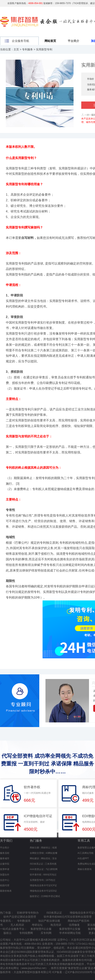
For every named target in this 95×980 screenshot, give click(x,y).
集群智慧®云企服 (41, 929)
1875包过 (51, 880)
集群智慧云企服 (78, 968)
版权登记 (34, 896)
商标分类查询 (85, 869)
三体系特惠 (51, 864)
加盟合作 (5, 875)
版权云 (8, 933)
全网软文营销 (37, 853)
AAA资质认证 (37, 869)
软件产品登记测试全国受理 (20, 917)
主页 (16, 49)
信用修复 (74, 925)
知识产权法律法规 (49, 921)
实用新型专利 (44, 49)
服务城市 (5, 858)
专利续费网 (26, 933)
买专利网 (46, 933)
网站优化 (46, 858)
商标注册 (34, 848)
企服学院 (5, 864)
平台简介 (74, 41)
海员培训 (56, 925)
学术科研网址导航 (70, 933)
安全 (55, 858)
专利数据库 (24, 921)
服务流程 (5, 853)
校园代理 (5, 885)
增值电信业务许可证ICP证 (43, 885)
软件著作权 (36, 875)
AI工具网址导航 (86, 853)
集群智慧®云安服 (70, 929)
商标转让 (46, 848)
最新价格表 (6, 891)
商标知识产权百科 (79, 921)
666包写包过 (50, 875)
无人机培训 (17, 925)
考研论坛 (37, 925)
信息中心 (5, 880)
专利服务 (27, 49)
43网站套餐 (52, 853)
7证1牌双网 (52, 869)
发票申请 (5, 869)
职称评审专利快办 (28, 913)
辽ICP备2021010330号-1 (80, 972)
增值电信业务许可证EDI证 (43, 891)
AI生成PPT (83, 858)
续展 (55, 848)
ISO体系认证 (36, 864)
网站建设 (34, 858)
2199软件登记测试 (51, 896)
